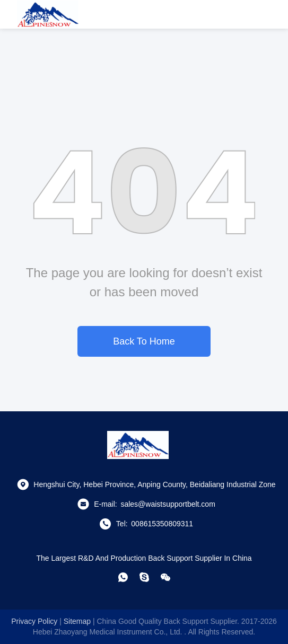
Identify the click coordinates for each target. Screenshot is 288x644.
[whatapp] (123, 577)
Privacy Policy (34, 621)
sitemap (77, 621)
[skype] (144, 577)
